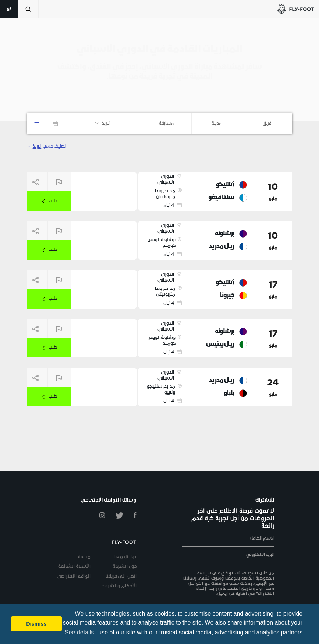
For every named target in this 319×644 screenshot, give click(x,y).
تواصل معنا (125, 557)
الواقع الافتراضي (74, 577)
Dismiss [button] (36, 624)
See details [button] (79, 632)
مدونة (84, 557)
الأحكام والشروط (119, 586)
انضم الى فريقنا (121, 577)
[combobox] (267, 124)
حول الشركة (125, 567)
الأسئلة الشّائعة (74, 567)
